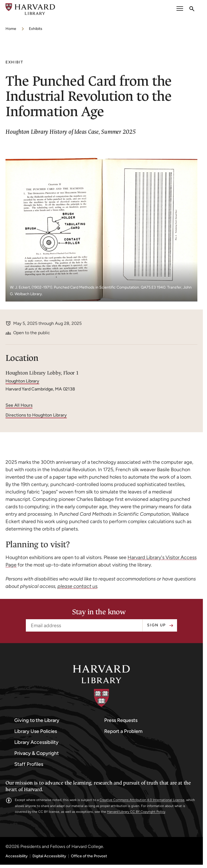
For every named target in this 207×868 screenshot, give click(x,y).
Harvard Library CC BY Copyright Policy (136, 812)
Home (11, 29)
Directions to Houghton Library (36, 415)
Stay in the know (99, 612)
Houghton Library (22, 381)
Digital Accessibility (49, 856)
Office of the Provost (89, 856)
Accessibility (17, 856)
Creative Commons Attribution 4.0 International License (142, 800)
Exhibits (36, 29)
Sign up (156, 625)
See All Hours (19, 405)
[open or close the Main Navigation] (180, 9)
